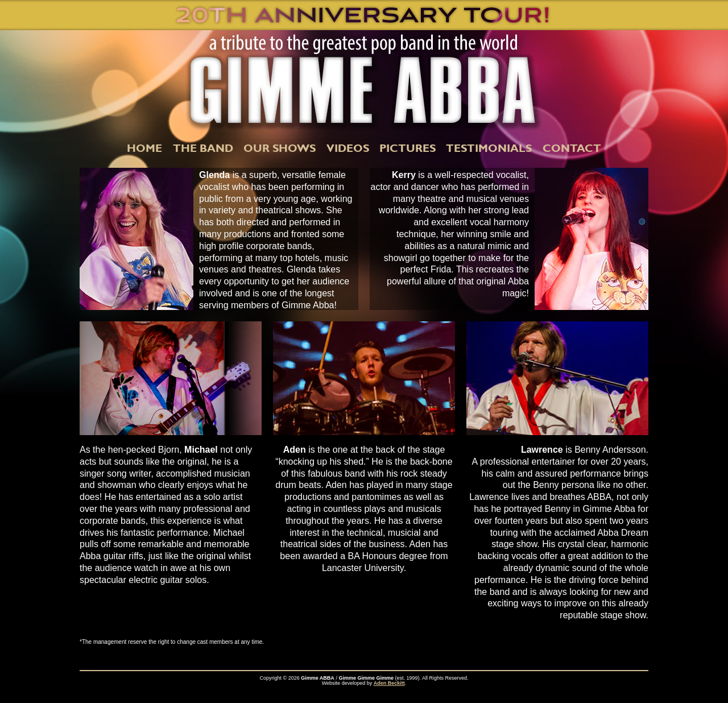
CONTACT (572, 148)
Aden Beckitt (389, 683)
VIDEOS (348, 148)
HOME (144, 148)
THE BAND (203, 148)
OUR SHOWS (280, 148)
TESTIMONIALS (489, 148)
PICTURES (408, 148)
